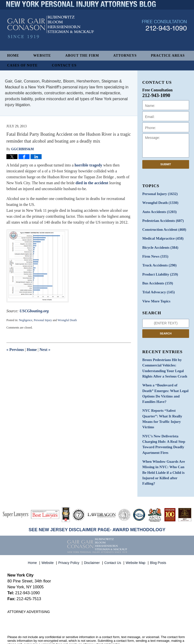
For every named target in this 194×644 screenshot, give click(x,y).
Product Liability (159, 271)
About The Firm (82, 56)
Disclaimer (93, 540)
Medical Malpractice (162, 237)
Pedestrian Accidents (162, 220)
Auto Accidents (158, 211)
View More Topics (155, 297)
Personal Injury (43, 320)
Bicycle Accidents (159, 245)
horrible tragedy (88, 165)
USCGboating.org (34, 311)
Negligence (26, 320)
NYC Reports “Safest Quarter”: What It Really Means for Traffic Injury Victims (161, 406)
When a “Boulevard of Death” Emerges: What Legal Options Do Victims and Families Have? (165, 385)
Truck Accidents (158, 263)
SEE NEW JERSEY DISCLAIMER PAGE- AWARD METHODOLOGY (97, 508)
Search (166, 329)
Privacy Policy (70, 540)
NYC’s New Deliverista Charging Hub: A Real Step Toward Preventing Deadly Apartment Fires (162, 430)
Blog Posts (158, 540)
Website (42, 56)
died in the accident (92, 183)
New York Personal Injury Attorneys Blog (51, 35)
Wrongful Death (67, 320)
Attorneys (125, 56)
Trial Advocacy (158, 289)
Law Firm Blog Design (163, 639)
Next (45, 350)
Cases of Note (22, 65)
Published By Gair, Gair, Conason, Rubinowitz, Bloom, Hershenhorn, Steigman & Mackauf (164, 33)
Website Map (136, 540)
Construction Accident (163, 228)
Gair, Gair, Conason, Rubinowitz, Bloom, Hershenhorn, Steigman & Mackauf (88, 633)
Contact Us (64, 65)
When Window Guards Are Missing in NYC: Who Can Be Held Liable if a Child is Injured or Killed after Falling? (165, 455)
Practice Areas (168, 56)
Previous (15, 350)
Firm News (155, 254)
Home (13, 56)
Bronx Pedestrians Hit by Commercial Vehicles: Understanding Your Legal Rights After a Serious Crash (163, 363)
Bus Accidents (157, 280)
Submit (166, 164)
